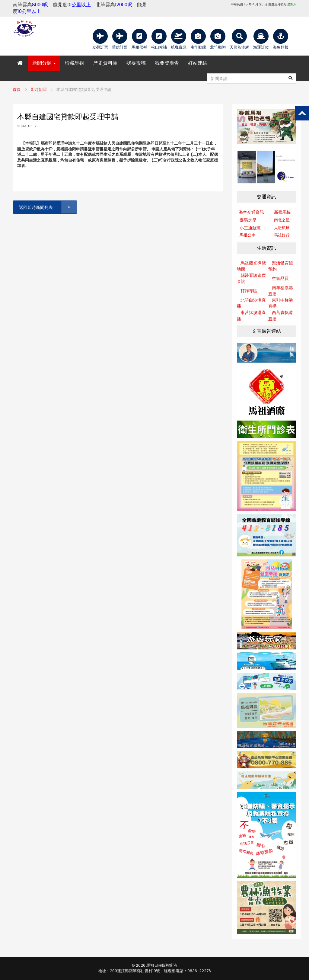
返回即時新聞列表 (48, 207)
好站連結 (198, 63)
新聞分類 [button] (44, 63)
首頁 (17, 90)
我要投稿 (136, 63)
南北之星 (282, 220)
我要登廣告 (167, 63)
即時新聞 (39, 90)
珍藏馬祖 (75, 63)
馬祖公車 (247, 235)
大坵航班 (282, 228)
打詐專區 (249, 291)
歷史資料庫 (105, 63)
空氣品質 (280, 278)
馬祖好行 (282, 235)
